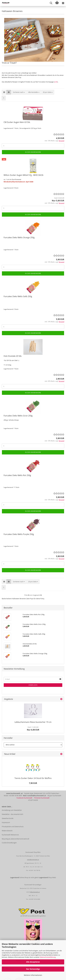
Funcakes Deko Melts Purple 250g (19, 534)
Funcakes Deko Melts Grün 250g (18, 416)
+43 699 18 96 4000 (34, 899)
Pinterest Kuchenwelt (42, 798)
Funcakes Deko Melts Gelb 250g (18, 296)
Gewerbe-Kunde (8, 818)
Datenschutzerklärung (48, 957)
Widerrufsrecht (7, 831)
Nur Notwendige (33, 969)
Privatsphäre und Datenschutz (13, 827)
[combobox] (19, 92)
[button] (4, 92)
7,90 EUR (33, 783)
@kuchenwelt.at (35, 892)
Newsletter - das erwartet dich (12, 814)
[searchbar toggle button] (51, 3)
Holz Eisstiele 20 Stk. (13, 356)
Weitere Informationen (33, 975)
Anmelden (33, 685)
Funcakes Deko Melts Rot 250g (17, 475)
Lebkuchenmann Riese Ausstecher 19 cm (33, 722)
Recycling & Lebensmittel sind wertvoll (15, 839)
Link (56, 82)
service (28, 892)
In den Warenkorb (33, 152)
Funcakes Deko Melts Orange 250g (19, 237)
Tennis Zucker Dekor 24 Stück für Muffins (33, 778)
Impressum (6, 822)
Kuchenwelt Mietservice (10, 835)
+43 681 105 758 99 (34, 870)
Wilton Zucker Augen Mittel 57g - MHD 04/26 (23, 175)
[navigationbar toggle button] (63, 3)
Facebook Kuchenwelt (24, 798)
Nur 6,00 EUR (33, 729)
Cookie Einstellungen (9, 843)
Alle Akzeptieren (33, 962)
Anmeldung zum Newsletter (12, 810)
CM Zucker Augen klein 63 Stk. (17, 122)
